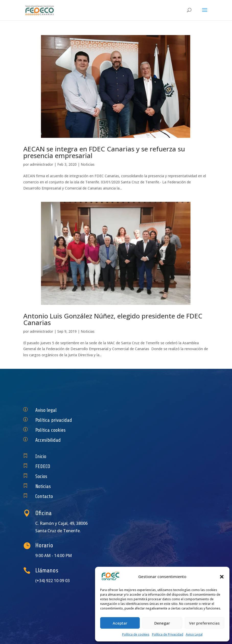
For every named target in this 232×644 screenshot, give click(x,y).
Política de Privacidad (168, 634)
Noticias (88, 164)
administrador (42, 164)
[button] (222, 577)
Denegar (162, 623)
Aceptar (120, 623)
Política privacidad (75, 420)
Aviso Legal (194, 634)
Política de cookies (136, 634)
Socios (67, 476)
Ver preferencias (204, 623)
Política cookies (73, 430)
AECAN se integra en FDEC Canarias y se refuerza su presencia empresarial (104, 152)
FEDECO (68, 466)
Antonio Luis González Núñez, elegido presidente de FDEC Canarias (113, 319)
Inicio (67, 456)
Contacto (69, 496)
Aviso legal (70, 410)
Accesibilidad (71, 440)
